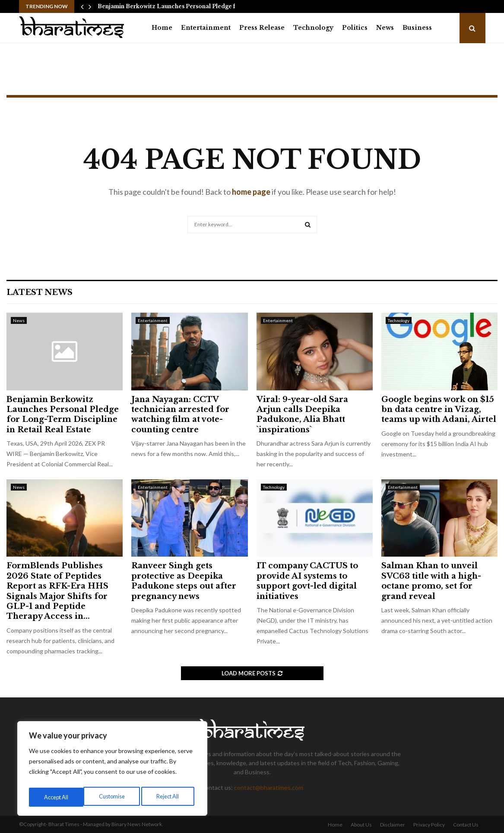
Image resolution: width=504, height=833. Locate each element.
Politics (355, 28)
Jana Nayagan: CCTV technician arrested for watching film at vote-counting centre (180, 415)
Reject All (113, 797)
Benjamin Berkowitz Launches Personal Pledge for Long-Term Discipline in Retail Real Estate (63, 415)
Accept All (169, 797)
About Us (361, 825)
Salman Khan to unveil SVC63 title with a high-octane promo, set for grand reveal (431, 581)
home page (251, 192)
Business (417, 28)
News (385, 28)
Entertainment (206, 28)
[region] (112, 770)
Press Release (262, 28)
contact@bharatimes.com (269, 787)
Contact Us (466, 825)
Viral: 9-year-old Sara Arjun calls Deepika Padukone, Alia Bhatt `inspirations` (302, 415)
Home (162, 28)
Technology (313, 28)
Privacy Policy (429, 825)
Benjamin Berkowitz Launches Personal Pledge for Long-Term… (189, 6)
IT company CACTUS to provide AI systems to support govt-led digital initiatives (307, 581)
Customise (57, 797)
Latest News (40, 292)
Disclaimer (393, 825)
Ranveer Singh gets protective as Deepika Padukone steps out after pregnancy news (184, 581)
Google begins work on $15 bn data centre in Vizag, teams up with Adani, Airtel (439, 410)
